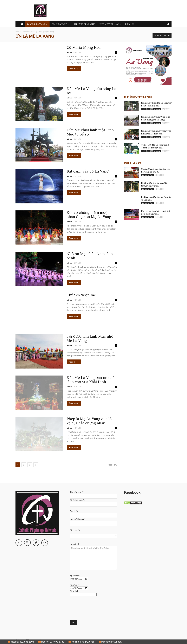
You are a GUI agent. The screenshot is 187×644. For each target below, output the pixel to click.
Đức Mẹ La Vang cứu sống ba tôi (91, 91)
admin (69, 52)
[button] (168, 25)
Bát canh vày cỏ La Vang (88, 171)
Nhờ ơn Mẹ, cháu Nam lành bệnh (90, 256)
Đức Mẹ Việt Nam (110, 24)
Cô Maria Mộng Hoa (84, 47)
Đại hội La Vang (148, 175)
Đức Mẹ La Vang (37, 24)
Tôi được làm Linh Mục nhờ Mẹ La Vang (90, 338)
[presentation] (82, 610)
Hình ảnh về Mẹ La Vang (151, 109)
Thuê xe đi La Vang (85, 24)
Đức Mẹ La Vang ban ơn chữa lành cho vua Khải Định (92, 380)
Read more (74, 69)
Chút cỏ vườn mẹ (81, 295)
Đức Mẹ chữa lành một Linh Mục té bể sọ (90, 132)
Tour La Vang (61, 24)
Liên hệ (129, 24)
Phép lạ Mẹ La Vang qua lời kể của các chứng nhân (90, 421)
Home (18, 32)
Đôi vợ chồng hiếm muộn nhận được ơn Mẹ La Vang (89, 215)
